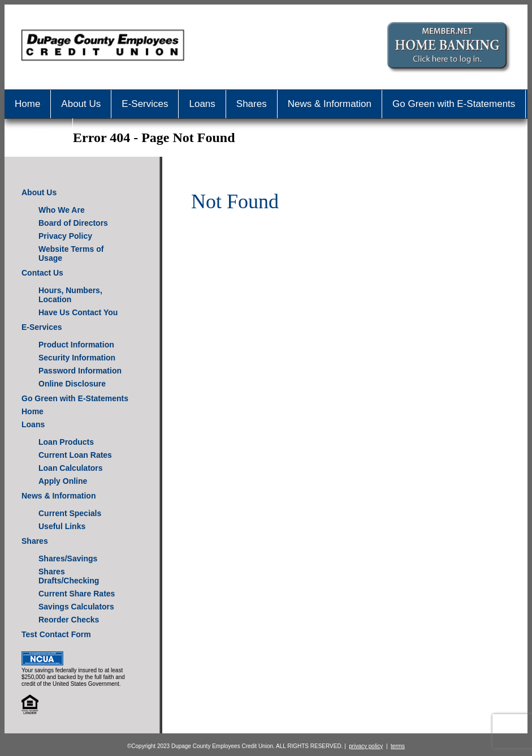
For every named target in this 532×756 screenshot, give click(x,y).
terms (398, 746)
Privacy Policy (65, 236)
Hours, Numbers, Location (70, 295)
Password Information (80, 371)
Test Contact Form (56, 634)
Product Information (76, 345)
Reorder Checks (69, 620)
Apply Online (63, 481)
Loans (202, 104)
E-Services (145, 104)
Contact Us (38, 132)
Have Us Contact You (78, 312)
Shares (252, 104)
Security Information (77, 358)
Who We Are (62, 210)
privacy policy (366, 746)
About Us (81, 104)
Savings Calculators (76, 607)
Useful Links (62, 526)
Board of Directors (73, 223)
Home (27, 104)
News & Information (330, 104)
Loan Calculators (71, 468)
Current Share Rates (77, 594)
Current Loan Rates (75, 455)
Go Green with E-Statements (454, 104)
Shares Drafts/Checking (69, 576)
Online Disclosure (72, 384)
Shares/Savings (68, 559)
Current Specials (70, 513)
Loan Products (66, 442)
